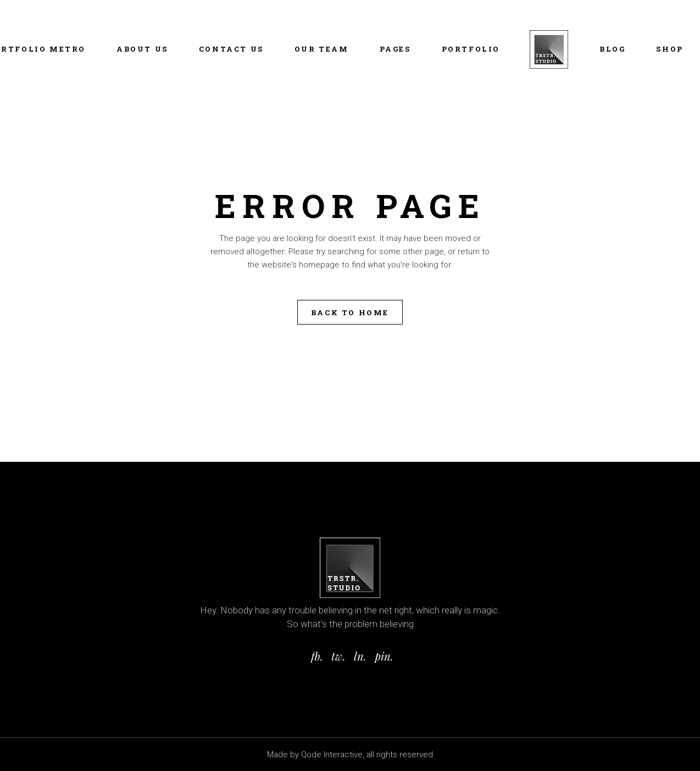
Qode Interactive (332, 755)
